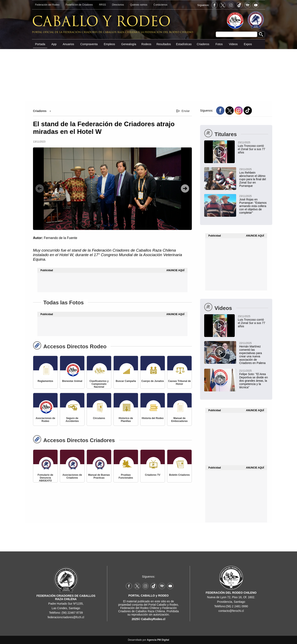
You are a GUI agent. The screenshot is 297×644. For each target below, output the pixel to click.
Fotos (219, 44)
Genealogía (129, 44)
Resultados (164, 44)
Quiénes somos (139, 5)
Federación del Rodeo (47, 5)
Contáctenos (160, 5)
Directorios (118, 5)
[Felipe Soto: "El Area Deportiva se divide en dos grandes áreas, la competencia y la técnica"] (236, 379)
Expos (248, 44)
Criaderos (203, 44)
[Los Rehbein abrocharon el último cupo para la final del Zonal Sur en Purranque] (236, 177)
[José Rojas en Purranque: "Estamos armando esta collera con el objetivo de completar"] (236, 204)
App (54, 44)
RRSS (102, 5)
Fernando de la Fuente (60, 238)
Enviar (186, 111)
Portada (40, 44)
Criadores (40, 111)
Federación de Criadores (79, 5)
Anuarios (68, 44)
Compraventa (89, 44)
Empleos (109, 44)
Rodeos (146, 44)
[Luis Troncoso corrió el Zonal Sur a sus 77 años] (235, 147)
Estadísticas (184, 44)
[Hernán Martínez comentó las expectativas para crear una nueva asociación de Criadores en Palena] (236, 353)
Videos (233, 44)
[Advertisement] (148, 80)
